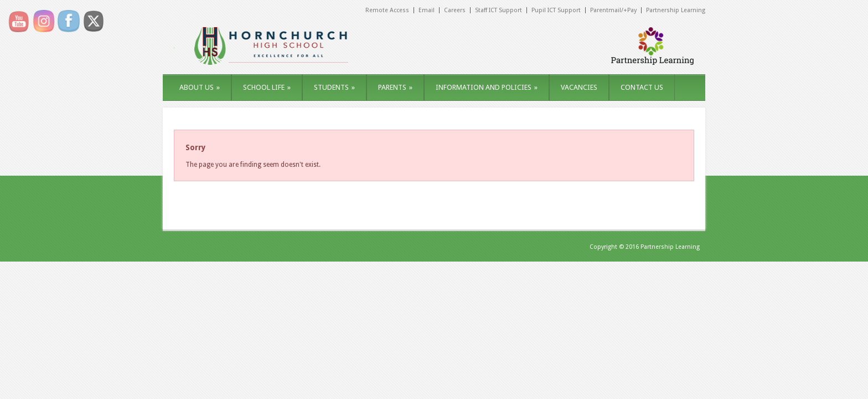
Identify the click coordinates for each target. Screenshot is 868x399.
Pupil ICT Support (556, 10)
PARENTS (395, 87)
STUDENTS (334, 87)
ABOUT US (200, 87)
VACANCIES (579, 87)
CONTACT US (642, 87)
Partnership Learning (676, 10)
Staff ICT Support (498, 10)
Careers (455, 10)
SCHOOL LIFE (267, 87)
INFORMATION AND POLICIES (487, 87)
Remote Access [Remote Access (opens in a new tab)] (387, 10)
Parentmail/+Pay (613, 10)
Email (427, 10)
